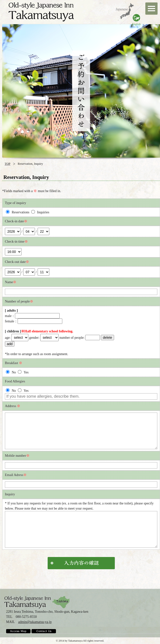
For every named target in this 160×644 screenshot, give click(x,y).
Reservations (18, 212)
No (11, 372)
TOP (8, 164)
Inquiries (40, 212)
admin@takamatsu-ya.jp (35, 622)
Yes (23, 372)
